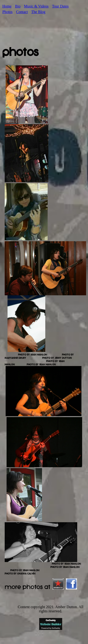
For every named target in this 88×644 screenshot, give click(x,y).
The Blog (38, 12)
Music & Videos (36, 6)
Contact (22, 12)
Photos (8, 12)
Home (7, 6)
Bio (18, 6)
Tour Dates (60, 6)
